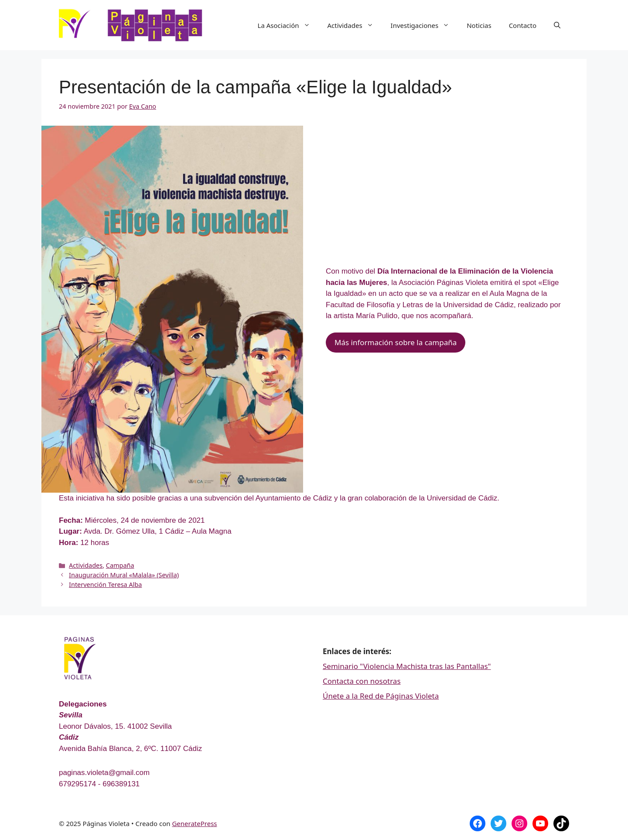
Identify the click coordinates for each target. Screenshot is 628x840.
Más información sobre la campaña (396, 342)
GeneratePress (194, 823)
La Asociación (288, 25)
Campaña (120, 565)
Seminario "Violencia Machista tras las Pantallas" (407, 666)
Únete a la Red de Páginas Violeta (381, 696)
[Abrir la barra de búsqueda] (557, 25)
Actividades (355, 25)
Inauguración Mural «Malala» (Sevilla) (124, 575)
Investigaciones (425, 25)
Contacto (523, 25)
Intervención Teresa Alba (105, 585)
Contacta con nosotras (362, 681)
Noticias (479, 25)
